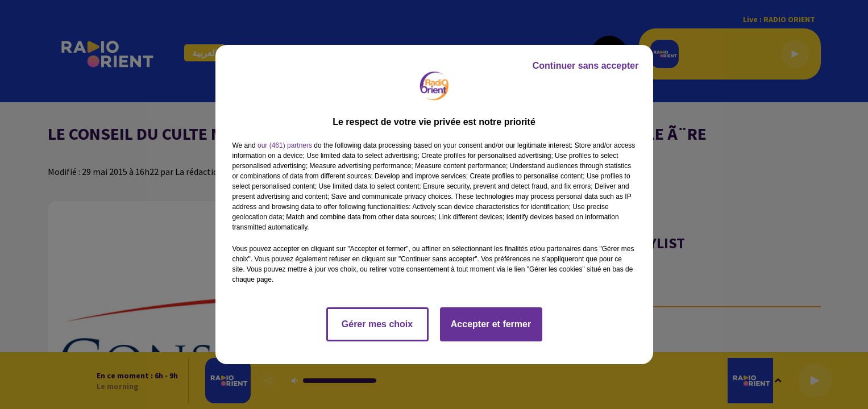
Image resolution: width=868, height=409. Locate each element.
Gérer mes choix (377, 324)
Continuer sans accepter (586, 66)
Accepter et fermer (491, 324)
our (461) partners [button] (285, 145)
